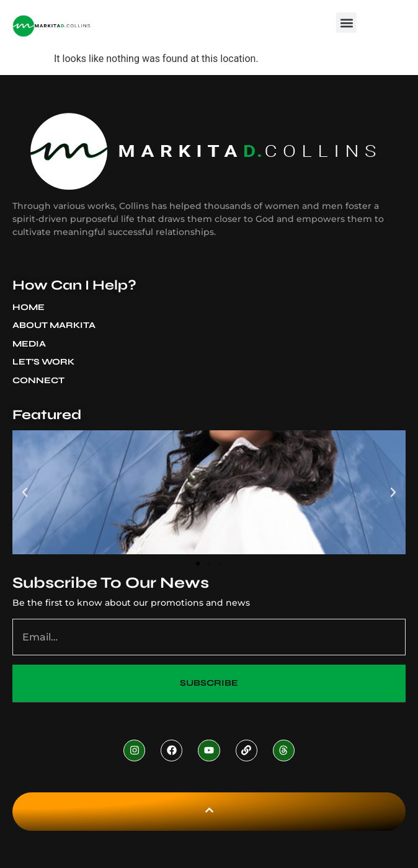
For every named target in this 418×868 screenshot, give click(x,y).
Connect (38, 380)
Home (29, 307)
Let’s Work (43, 362)
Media (32, 344)
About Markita (57, 325)
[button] (346, 23)
